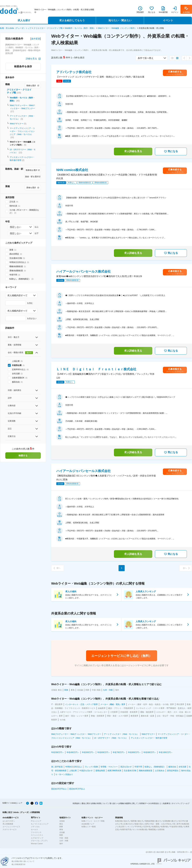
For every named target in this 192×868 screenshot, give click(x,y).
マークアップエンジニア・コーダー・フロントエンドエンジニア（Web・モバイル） (22, 131)
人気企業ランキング (125, 827)
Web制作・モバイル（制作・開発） (80, 28)
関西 (61, 835)
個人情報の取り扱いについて (23, 861)
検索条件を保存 (23, 66)
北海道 (62, 821)
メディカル (35, 827)
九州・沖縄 (64, 841)
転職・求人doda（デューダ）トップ (16, 28)
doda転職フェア (88, 824)
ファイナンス (36, 832)
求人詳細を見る (133, 151)
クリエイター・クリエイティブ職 (48, 28)
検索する (23, 456)
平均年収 (138, 827)
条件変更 (36, 39)
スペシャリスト (37, 835)
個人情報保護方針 (19, 864)
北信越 (62, 832)
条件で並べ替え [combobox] (146, 58)
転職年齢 (164, 827)
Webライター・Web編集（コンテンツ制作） (117, 28)
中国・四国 (64, 838)
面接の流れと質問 (142, 824)
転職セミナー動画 (89, 827)
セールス (34, 829)
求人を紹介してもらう (72, 20)
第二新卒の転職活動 (181, 824)
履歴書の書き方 (137, 821)
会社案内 (149, 852)
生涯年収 (147, 827)
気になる (171, 151)
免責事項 (167, 803)
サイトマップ (177, 803)
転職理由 (156, 827)
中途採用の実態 (176, 827)
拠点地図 (160, 852)
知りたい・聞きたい (120, 20)
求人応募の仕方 (127, 824)
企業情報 (161, 829)
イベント (168, 20)
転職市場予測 (126, 829)
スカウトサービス (10, 829)
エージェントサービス (11, 827)
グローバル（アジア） (40, 841)
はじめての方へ (9, 821)
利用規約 (76, 803)
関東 (61, 827)
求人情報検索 (8, 824)
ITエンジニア (36, 821)
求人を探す (24, 20)
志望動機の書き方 (170, 821)
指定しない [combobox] (16, 227)
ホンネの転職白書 (140, 829)
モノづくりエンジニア (40, 824)
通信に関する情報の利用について (95, 803)
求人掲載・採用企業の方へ (179, 852)
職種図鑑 (152, 829)
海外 (61, 844)
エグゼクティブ (37, 838)
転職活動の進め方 (122, 821)
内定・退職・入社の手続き (161, 824)
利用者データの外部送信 (149, 803)
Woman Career (37, 844)
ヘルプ (187, 803)
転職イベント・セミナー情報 (93, 821)
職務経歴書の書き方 (153, 821)
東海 (61, 829)
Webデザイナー (16, 124)
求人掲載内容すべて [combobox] (17, 295)
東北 (61, 824)
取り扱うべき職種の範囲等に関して (124, 803)
